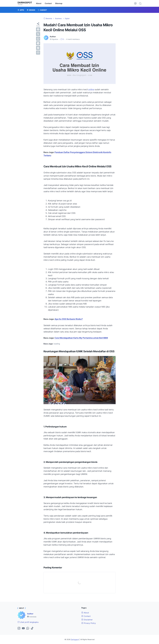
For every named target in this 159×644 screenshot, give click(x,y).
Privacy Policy (89, 623)
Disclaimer (87, 620)
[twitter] (38, 34)
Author (30, 614)
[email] (38, 53)
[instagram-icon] (19, 628)
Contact (48, 3)
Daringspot (25, 3)
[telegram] (38, 43)
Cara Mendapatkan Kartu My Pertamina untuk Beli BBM (81, 338)
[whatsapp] (38, 39)
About (39, 3)
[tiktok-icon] (32, 628)
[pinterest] (38, 48)
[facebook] (38, 29)
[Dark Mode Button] (135, 3)
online (91, 89)
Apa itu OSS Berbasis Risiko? (69, 319)
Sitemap (59, 3)
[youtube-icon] (23, 628)
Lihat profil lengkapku (28, 622)
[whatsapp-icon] (28, 628)
